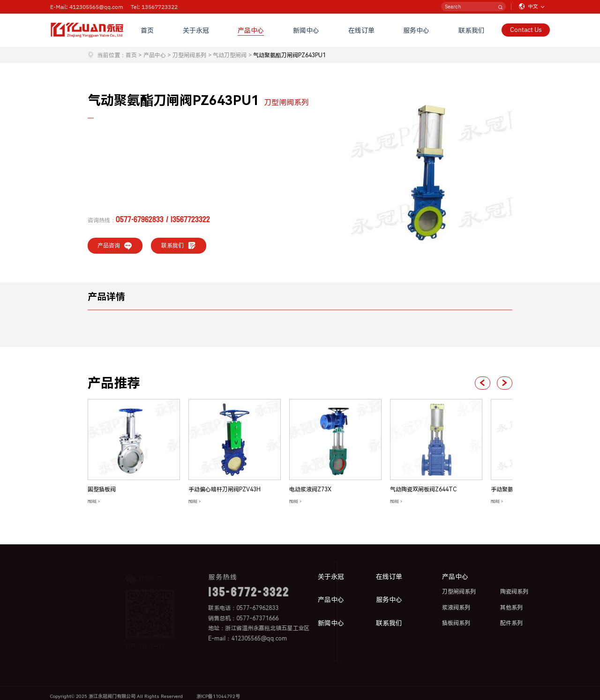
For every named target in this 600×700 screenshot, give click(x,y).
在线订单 (361, 30)
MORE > (94, 502)
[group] (134, 452)
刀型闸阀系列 (189, 55)
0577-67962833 (140, 220)
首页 (147, 30)
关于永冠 (196, 30)
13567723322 (190, 220)
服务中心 (416, 30)
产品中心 (251, 30)
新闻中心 (306, 30)
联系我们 (472, 30)
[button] (483, 383)
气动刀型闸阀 (230, 55)
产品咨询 (115, 246)
